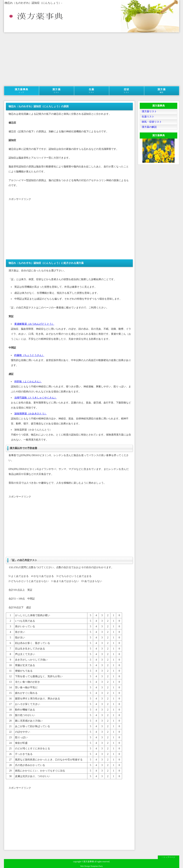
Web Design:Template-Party (92, 866)
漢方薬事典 (22, 91)
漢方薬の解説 (149, 127)
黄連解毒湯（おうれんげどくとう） (34, 324)
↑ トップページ (169, 857)
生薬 (92, 91)
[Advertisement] (92, 59)
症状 (127, 91)
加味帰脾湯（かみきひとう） (31, 414)
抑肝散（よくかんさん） (28, 382)
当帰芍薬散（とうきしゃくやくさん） (36, 398)
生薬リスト (148, 117)
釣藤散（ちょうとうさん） (29, 355)
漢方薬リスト (149, 111)
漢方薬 (57, 91)
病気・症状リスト (152, 122)
